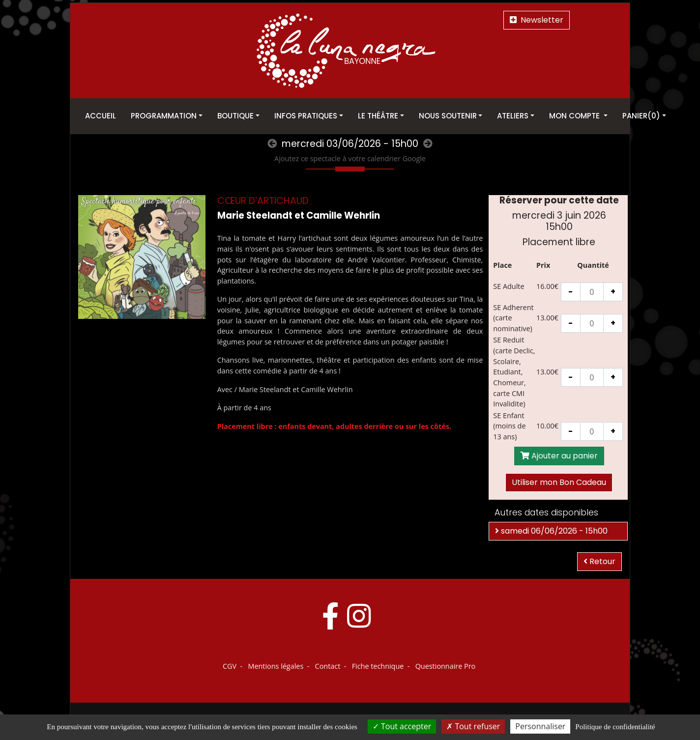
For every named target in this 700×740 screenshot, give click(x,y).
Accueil (101, 116)
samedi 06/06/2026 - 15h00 (551, 531)
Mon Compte (575, 116)
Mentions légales (276, 666)
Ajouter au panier (559, 456)
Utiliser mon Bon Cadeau (559, 482)
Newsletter (537, 20)
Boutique (235, 116)
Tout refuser (473, 726)
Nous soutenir (448, 116)
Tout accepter (402, 726)
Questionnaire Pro (446, 666)
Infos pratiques (306, 116)
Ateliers (513, 116)
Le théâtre (378, 116)
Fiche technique (378, 666)
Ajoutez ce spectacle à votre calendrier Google (350, 158)
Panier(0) (641, 116)
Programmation (164, 116)
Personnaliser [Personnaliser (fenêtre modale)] (540, 726)
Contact (328, 666)
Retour (599, 561)
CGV (230, 666)
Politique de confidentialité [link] (615, 727)
